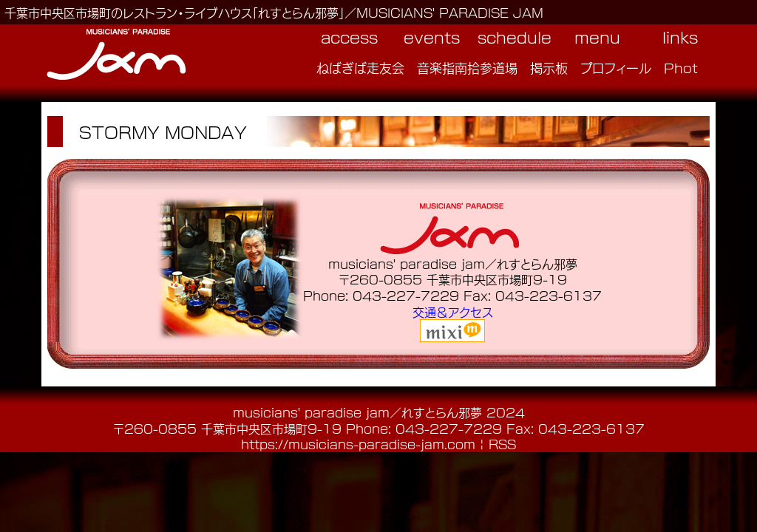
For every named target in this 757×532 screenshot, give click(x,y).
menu (597, 37)
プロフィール (616, 67)
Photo (685, 67)
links (680, 37)
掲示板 (549, 67)
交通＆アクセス (453, 311)
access (349, 37)
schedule (515, 37)
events (432, 37)
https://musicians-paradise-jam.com (358, 444)
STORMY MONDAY (163, 132)
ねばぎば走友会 (360, 67)
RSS (502, 444)
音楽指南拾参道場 (467, 67)
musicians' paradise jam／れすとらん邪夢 (357, 412)
